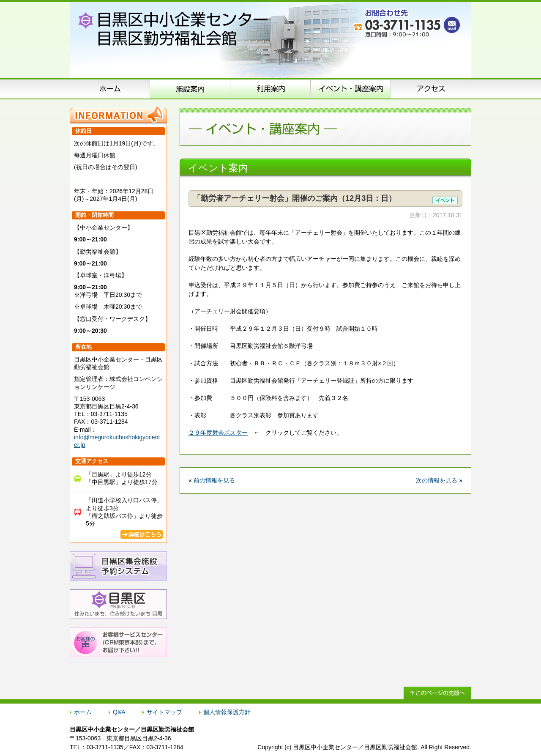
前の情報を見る (214, 480)
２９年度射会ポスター (218, 433)
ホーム (110, 89)
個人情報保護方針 (227, 712)
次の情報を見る (437, 480)
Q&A (119, 712)
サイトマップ (164, 712)
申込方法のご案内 (270, 89)
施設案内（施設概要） (190, 89)
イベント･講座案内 (351, 89)
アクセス (431, 89)
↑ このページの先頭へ (437, 693)
